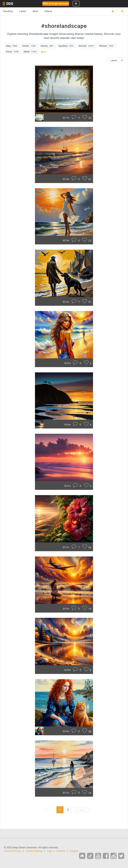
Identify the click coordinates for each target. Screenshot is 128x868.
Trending (8, 11)
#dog (12, 46)
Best (35, 11)
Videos (48, 11)
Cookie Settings (34, 851)
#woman (87, 46)
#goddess (67, 46)
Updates (61, 851)
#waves (48, 46)
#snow (13, 52)
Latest (23, 11)
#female (107, 46)
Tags (49, 851)
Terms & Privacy (13, 851)
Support (74, 851)
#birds (31, 52)
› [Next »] (81, 810)
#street (30, 46)
